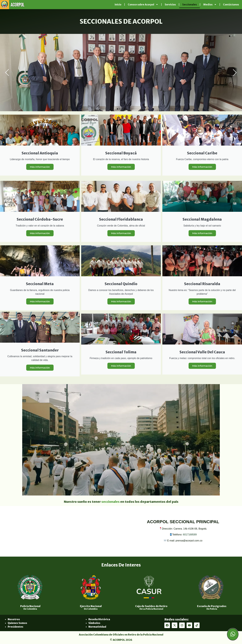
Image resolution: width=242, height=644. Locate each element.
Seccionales (190, 4)
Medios (210, 4)
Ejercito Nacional (91, 606)
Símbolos (94, 623)
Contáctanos (231, 4)
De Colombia (30, 609)
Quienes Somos (17, 623)
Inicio (118, 4)
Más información (40, 167)
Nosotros (14, 619)
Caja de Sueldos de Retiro (151, 606)
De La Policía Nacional (151, 609)
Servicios (170, 4)
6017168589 (190, 535)
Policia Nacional (30, 606)
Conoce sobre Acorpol (143, 4)
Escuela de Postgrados (212, 606)
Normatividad (97, 627)
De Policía (212, 609)
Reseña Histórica (99, 619)
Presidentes (16, 627)
